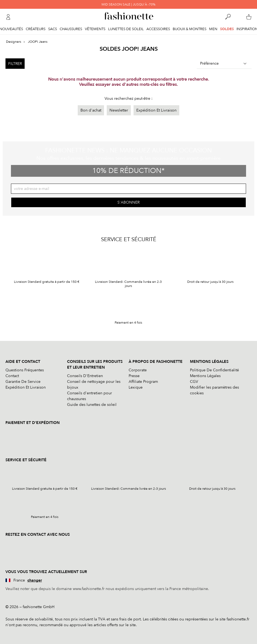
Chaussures (71, 29)
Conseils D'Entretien (85, 376)
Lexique (136, 387)
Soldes (227, 29)
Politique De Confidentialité (214, 370)
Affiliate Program (143, 382)
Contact (12, 376)
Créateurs (36, 29)
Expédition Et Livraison (156, 110)
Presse (134, 376)
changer (35, 580)
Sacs (53, 29)
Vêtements (95, 29)
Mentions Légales (205, 376)
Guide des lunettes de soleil (92, 405)
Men (213, 29)
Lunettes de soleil (126, 29)
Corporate (138, 370)
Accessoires (158, 29)
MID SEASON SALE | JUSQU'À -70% (128, 4)
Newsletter (119, 110)
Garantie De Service (23, 382)
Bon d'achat (91, 110)
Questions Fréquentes (25, 370)
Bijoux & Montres (190, 29)
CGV (194, 382)
